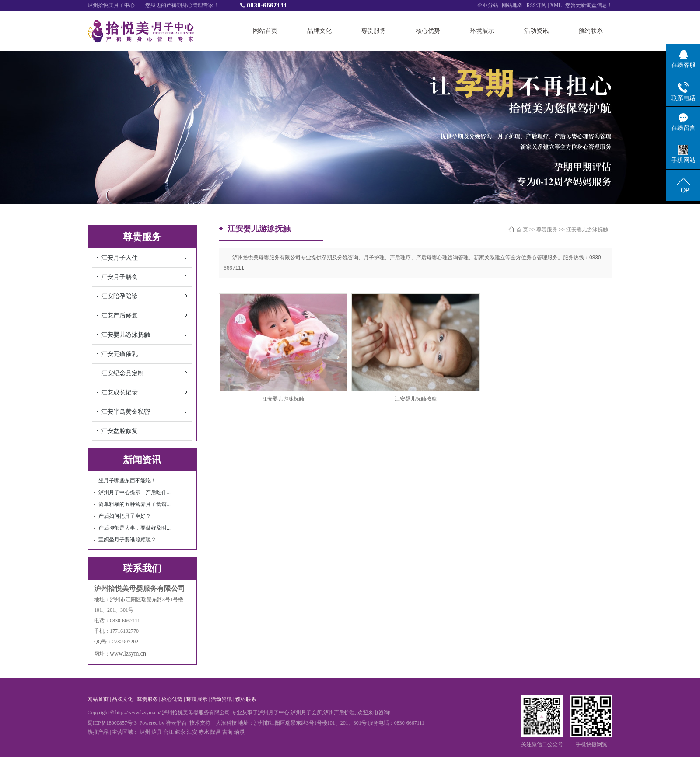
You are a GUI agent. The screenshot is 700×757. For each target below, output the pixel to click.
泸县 (157, 732)
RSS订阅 (537, 5)
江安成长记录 (119, 392)
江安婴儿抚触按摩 (416, 399)
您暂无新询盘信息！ (589, 5)
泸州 (145, 732)
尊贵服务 (374, 31)
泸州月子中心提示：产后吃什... (135, 492)
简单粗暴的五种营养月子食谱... (135, 504)
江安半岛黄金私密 (126, 412)
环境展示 (482, 31)
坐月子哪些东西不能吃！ (127, 481)
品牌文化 (319, 31)
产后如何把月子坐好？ (125, 516)
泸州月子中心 (273, 712)
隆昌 (216, 732)
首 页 (522, 230)
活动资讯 (536, 31)
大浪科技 (226, 723)
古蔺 (227, 732)
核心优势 (428, 31)
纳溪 (239, 732)
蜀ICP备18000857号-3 (112, 723)
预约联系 (591, 31)
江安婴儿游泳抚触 (126, 335)
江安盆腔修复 (119, 431)
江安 (192, 732)
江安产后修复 (119, 316)
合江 (168, 732)
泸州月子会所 (306, 712)
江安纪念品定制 (122, 373)
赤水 (204, 732)
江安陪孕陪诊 (119, 296)
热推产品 (98, 732)
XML (556, 5)
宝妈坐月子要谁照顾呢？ (127, 540)
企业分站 (488, 5)
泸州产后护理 (339, 712)
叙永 (180, 732)
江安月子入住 (119, 258)
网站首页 (265, 31)
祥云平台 (176, 723)
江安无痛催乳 (119, 354)
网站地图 (512, 5)
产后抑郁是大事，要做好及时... (135, 528)
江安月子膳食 (119, 277)
